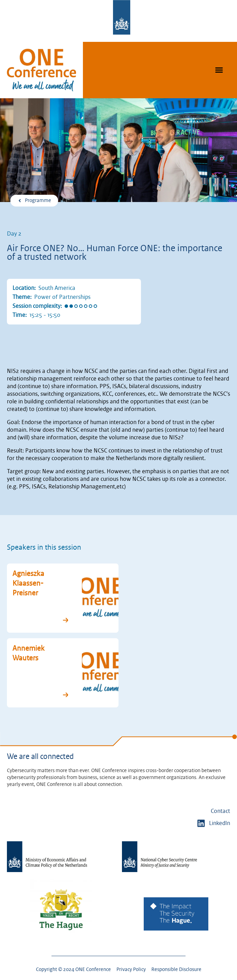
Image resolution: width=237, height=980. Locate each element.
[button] (219, 70)
